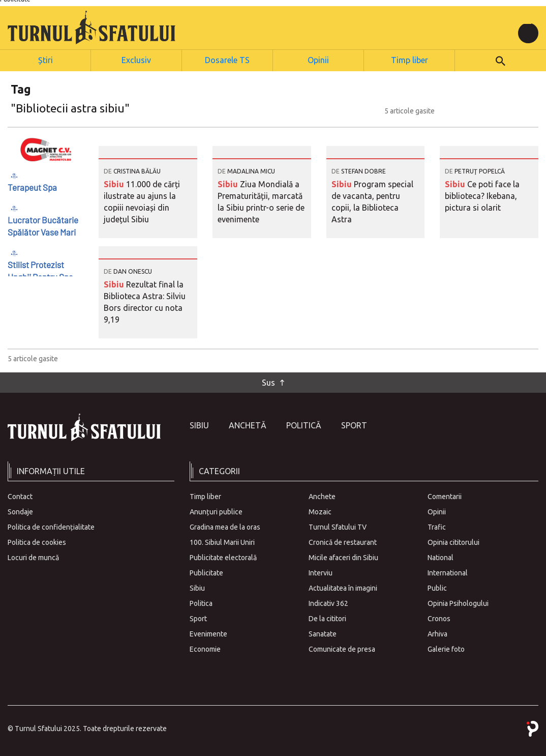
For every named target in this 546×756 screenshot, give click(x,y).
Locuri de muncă (33, 557)
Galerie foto (446, 648)
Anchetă (248, 424)
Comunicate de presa (342, 648)
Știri (45, 60)
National (441, 557)
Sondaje (20, 511)
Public (437, 587)
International (448, 572)
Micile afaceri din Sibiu (343, 557)
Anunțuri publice (216, 511)
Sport (354, 424)
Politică (304, 424)
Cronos (439, 618)
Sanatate (323, 633)
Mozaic (320, 511)
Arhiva (437, 633)
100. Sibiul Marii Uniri (222, 541)
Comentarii (445, 496)
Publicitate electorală (223, 557)
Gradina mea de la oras (225, 526)
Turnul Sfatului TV (338, 526)
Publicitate (206, 572)
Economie (205, 648)
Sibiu (115, 183)
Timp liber (409, 60)
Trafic (437, 526)
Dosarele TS (227, 60)
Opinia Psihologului (458, 602)
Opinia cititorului (453, 541)
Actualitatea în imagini (343, 587)
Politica (201, 602)
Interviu (321, 572)
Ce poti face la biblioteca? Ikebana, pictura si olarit (482, 195)
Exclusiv (136, 60)
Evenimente (208, 633)
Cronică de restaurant (343, 541)
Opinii (318, 60)
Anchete (322, 496)
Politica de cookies (37, 541)
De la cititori (327, 618)
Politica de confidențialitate (51, 526)
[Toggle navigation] (528, 33)
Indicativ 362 (328, 602)
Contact (20, 496)
